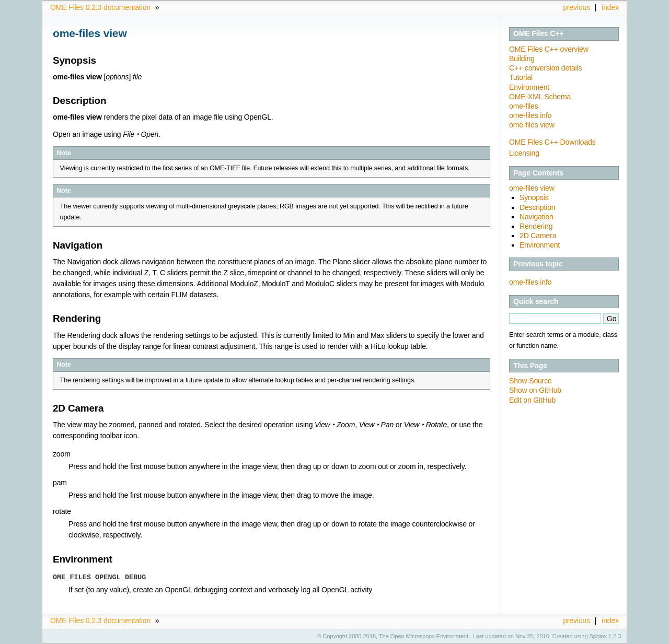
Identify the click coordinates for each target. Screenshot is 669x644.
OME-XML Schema (540, 97)
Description (538, 207)
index (610, 7)
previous (576, 7)
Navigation (537, 217)
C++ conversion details (545, 68)
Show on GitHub (535, 390)
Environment (529, 87)
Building (522, 58)
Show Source (530, 381)
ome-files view (532, 125)
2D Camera (538, 236)
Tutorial (521, 77)
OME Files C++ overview (549, 49)
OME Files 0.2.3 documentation (100, 7)
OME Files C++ (538, 33)
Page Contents (538, 173)
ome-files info (530, 115)
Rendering (536, 226)
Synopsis (534, 197)
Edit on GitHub (532, 400)
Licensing (524, 153)
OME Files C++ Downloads (552, 142)
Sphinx (598, 636)
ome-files (524, 106)
